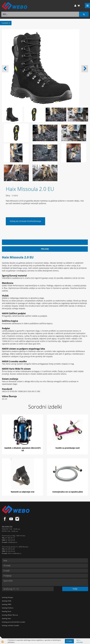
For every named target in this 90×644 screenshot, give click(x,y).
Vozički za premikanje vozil (67, 448)
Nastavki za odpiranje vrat (23, 492)
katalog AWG (7, 604)
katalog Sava (7, 611)
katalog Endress (8, 608)
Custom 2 (6, 23)
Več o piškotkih (80, 641)
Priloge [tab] (45, 249)
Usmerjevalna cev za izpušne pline (68, 492)
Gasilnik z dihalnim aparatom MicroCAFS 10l (22, 449)
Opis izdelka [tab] (45, 242)
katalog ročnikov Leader (11, 625)
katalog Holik (7, 601)
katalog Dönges (8, 597)
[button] (85, 69)
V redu (69, 641)
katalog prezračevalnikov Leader (14, 622)
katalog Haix (6, 618)
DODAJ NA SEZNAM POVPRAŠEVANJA (25, 221)
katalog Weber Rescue (10, 615)
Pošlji (75, 589)
